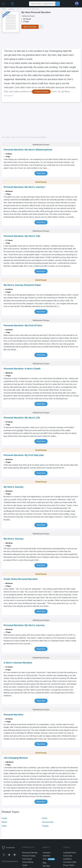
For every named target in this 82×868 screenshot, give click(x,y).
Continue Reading (41, 92)
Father (4, 826)
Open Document (30, 27)
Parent (45, 818)
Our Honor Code (70, 862)
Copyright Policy (70, 853)
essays (12, 9)
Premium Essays (29, 856)
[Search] (58, 4)
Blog (44, 863)
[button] (3, 3)
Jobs (45, 859)
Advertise (46, 856)
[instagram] (15, 856)
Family (4, 818)
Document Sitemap (30, 853)
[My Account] (78, 4)
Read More (41, 173)
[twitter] (10, 856)
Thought (45, 826)
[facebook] (4, 856)
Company (47, 853)
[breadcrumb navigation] (41, 9)
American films (48, 822)
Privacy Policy (69, 865)
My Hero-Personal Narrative (28, 9)
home (4, 9)
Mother (4, 822)
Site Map (46, 866)
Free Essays (27, 859)
